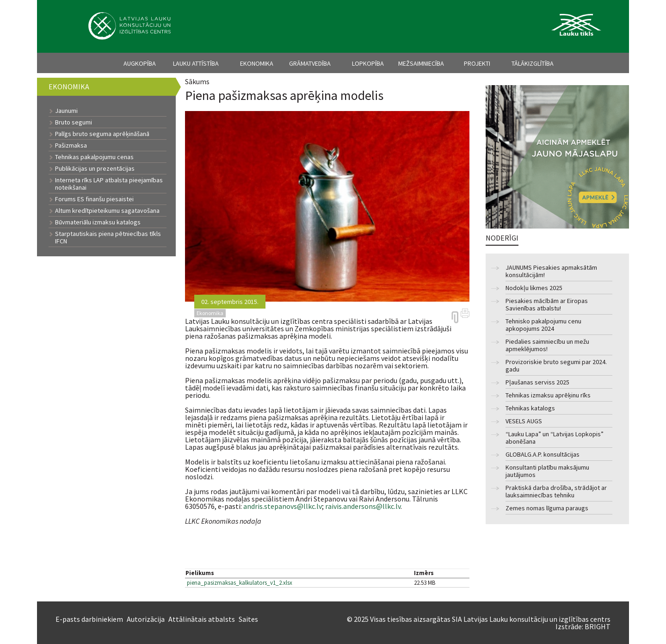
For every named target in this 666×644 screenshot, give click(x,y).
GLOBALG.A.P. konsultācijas (543, 455)
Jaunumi (66, 111)
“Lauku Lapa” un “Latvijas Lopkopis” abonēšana (555, 438)
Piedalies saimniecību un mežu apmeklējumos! (547, 345)
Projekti (477, 63)
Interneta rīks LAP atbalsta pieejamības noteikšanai (109, 184)
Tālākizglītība (533, 63)
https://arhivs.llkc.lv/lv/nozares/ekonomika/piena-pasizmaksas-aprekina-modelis (455, 317)
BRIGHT (598, 626)
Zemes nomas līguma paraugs (547, 508)
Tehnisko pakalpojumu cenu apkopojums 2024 (543, 325)
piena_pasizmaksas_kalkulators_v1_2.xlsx (240, 583)
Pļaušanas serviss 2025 (537, 382)
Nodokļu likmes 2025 (534, 288)
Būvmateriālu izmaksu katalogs (98, 222)
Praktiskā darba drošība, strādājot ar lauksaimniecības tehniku (556, 492)
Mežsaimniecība (421, 63)
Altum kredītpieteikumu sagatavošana (107, 211)
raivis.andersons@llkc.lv (363, 506)
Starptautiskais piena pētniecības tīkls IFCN (108, 237)
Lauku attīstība (196, 63)
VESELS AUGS (524, 421)
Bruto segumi (74, 122)
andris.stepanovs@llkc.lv (283, 506)
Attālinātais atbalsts (202, 619)
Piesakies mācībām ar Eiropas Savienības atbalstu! (547, 305)
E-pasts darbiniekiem (89, 619)
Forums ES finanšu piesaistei (94, 199)
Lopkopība (368, 63)
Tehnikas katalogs (530, 408)
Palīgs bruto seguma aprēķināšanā (102, 134)
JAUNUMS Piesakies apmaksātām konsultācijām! (551, 271)
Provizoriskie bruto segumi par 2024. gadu (556, 366)
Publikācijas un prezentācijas (95, 168)
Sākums (197, 81)
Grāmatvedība (310, 63)
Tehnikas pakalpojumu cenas (94, 157)
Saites (248, 619)
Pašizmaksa (71, 145)
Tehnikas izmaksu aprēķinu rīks (548, 395)
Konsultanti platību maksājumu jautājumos (547, 471)
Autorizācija (146, 619)
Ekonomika (257, 63)
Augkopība (140, 63)
